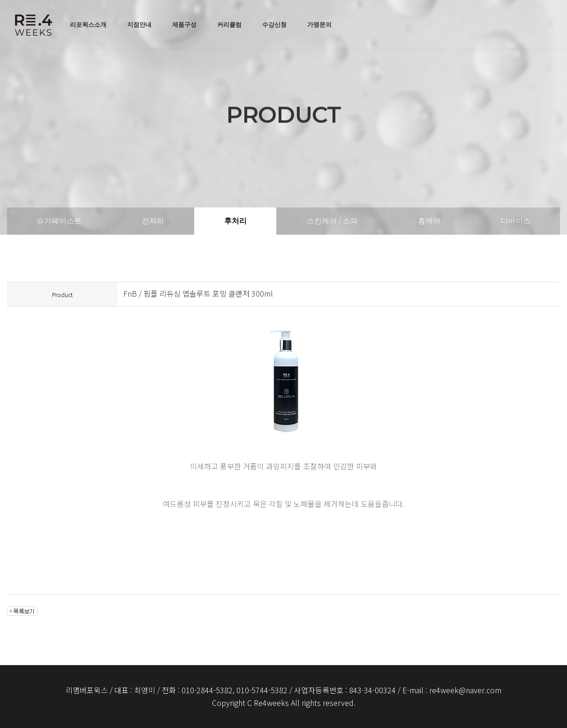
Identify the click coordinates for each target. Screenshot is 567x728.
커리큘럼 (229, 24)
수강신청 (274, 24)
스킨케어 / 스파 (332, 221)
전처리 (153, 221)
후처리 (235, 221)
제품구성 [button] (184, 24)
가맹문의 (319, 24)
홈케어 (429, 221)
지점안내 (139, 24)
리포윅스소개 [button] (88, 24)
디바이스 (515, 221)
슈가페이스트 (59, 221)
